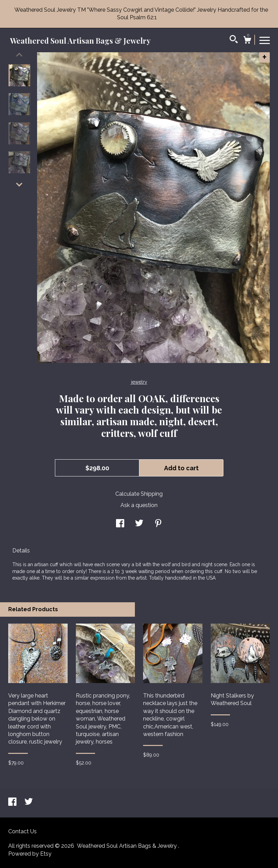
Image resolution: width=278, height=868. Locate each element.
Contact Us (22, 831)
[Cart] (247, 41)
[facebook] (13, 803)
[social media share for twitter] (139, 524)
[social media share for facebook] (120, 524)
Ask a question (139, 505)
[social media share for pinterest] (158, 524)
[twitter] (29, 803)
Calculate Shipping (139, 494)
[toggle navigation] (265, 40)
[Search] (234, 40)
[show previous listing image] (19, 55)
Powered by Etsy (30, 854)
